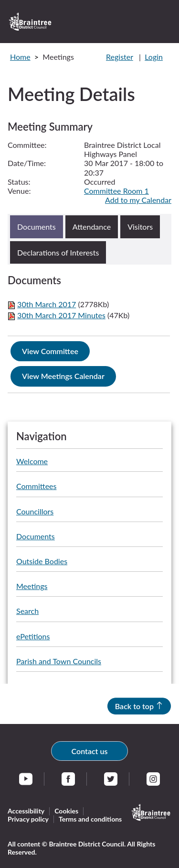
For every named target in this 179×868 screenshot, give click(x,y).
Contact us (90, 751)
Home (20, 57)
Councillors (35, 511)
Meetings (32, 586)
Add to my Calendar (138, 200)
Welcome (32, 461)
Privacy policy (28, 819)
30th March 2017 (47, 304)
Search (27, 611)
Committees (36, 486)
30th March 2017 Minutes (61, 315)
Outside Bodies (42, 561)
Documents (36, 536)
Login (154, 57)
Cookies (66, 811)
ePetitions (33, 636)
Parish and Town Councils (59, 661)
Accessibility (26, 811)
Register (120, 57)
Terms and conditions (90, 819)
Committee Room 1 (116, 191)
